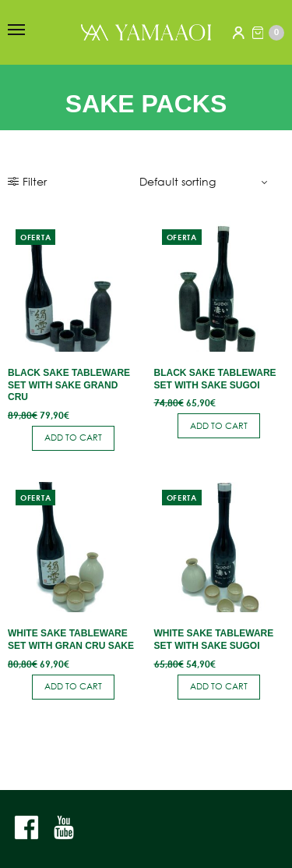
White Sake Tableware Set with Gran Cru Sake (71, 639)
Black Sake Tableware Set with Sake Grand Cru (69, 385)
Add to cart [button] (73, 438)
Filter (27, 182)
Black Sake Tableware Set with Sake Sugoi (215, 379)
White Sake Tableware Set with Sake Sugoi (214, 639)
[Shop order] (206, 182)
